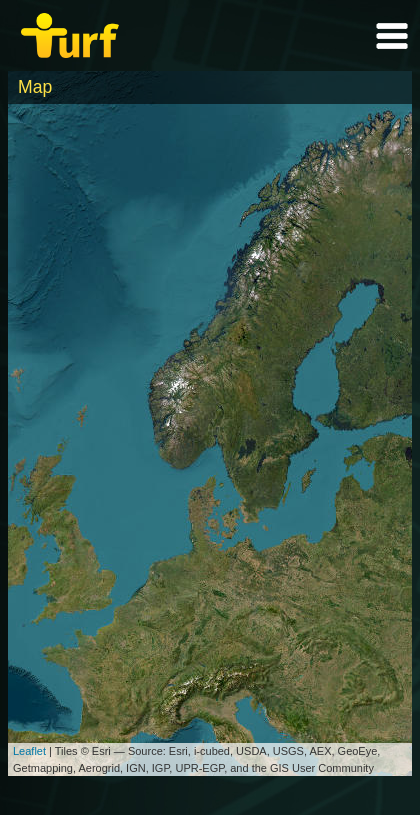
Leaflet (29, 751)
